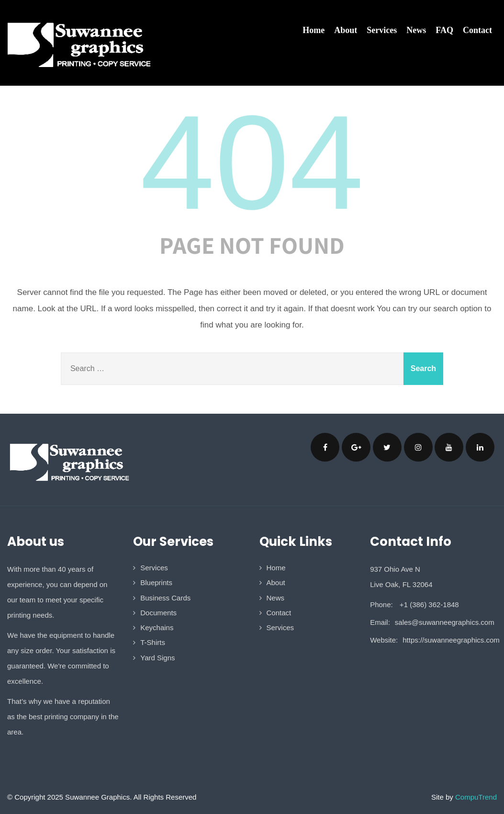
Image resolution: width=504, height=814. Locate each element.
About (346, 30)
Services (382, 30)
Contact (477, 30)
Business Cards (165, 598)
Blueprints (156, 582)
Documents (158, 613)
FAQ (444, 30)
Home (314, 30)
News (416, 30)
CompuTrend (476, 797)
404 (252, 162)
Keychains (157, 627)
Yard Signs (157, 658)
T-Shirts (153, 642)
